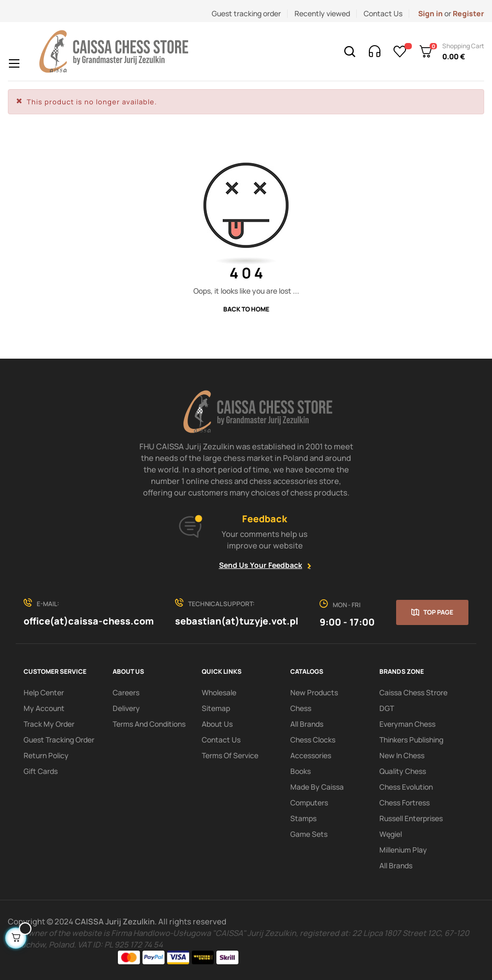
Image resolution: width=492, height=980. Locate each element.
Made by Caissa (317, 787)
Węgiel (391, 834)
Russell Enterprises (411, 818)
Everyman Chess (407, 724)
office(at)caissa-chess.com (89, 621)
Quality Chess (403, 771)
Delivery (126, 708)
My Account (44, 708)
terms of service (230, 755)
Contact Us (383, 13)
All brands (396, 865)
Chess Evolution (406, 787)
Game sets (309, 834)
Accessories (311, 755)
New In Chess (402, 755)
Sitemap (216, 708)
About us (217, 724)
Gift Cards (41, 771)
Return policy (46, 755)
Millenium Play (403, 850)
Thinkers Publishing (411, 740)
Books (300, 771)
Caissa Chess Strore (413, 692)
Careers (126, 692)
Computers (309, 803)
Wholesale (219, 692)
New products (314, 692)
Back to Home (246, 309)
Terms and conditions (149, 724)
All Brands (307, 724)
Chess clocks (313, 740)
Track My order (49, 724)
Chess (301, 708)
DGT (387, 708)
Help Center (44, 692)
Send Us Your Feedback (261, 565)
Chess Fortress (404, 803)
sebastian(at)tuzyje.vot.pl (237, 621)
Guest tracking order (246, 13)
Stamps (303, 818)
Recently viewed (322, 13)
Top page (438, 612)
